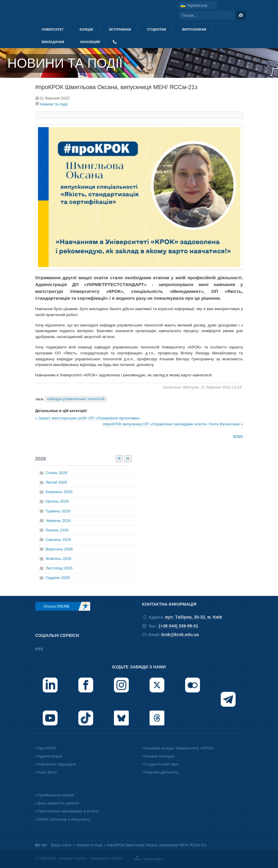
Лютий (56, 482)
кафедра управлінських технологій (76, 399)
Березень (59, 492)
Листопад (59, 568)
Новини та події (54, 104)
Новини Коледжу (160, 756)
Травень (58, 511)
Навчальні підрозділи (57, 764)
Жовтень (58, 559)
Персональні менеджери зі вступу (68, 811)
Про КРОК (47, 748)
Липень (57, 530)
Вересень (59, 549)
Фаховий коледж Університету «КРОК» (179, 748)
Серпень (58, 540)
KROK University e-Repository (64, 819)
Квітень (57, 501)
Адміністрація (50, 756)
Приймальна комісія (56, 795)
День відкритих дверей (58, 803)
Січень (57, 473)
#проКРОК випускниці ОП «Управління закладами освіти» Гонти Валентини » (173, 424)
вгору (238, 436)
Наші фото (47, 772)
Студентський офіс (162, 764)
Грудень (58, 578)
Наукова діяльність (162, 772)
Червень (58, 521)
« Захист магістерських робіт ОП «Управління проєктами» (88, 418)
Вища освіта (61, 845)
